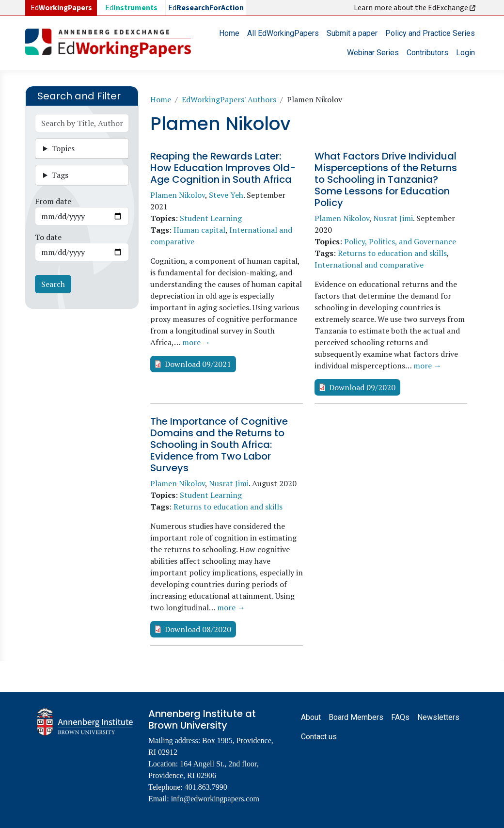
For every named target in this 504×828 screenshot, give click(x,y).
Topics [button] (63, 148)
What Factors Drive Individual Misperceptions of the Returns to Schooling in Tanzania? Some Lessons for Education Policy (386, 179)
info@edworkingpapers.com (215, 799)
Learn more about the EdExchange (415, 8)
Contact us (319, 737)
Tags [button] (60, 175)
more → (196, 342)
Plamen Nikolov (178, 195)
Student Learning (211, 218)
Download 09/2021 (198, 364)
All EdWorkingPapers (283, 33)
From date (53, 201)
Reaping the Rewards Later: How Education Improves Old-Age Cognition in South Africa (223, 168)
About (311, 717)
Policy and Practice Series (430, 33)
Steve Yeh (226, 195)
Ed (131, 8)
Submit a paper (352, 33)
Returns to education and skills (392, 253)
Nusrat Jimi (393, 218)
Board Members (356, 717)
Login (465, 53)
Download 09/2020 (362, 387)
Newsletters (438, 717)
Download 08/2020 (198, 629)
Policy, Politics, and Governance (400, 241)
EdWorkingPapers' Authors (229, 99)
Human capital (199, 230)
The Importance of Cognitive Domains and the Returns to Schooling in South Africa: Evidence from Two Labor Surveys (219, 445)
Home (229, 33)
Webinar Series (373, 53)
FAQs (400, 717)
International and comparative (369, 265)
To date (48, 237)
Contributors (427, 53)
